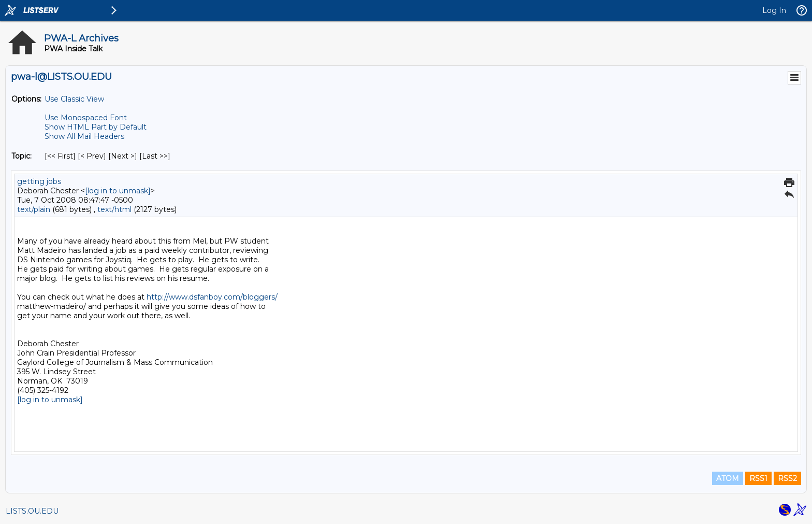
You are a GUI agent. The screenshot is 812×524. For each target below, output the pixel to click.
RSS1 (758, 478)
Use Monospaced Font (86, 118)
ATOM (728, 478)
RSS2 (787, 478)
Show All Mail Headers (84, 136)
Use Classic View (74, 99)
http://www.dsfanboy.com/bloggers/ (212, 297)
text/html (114, 209)
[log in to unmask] (118, 191)
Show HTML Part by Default (96, 127)
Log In (774, 10)
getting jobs (39, 181)
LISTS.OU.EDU (32, 511)
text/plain (34, 209)
